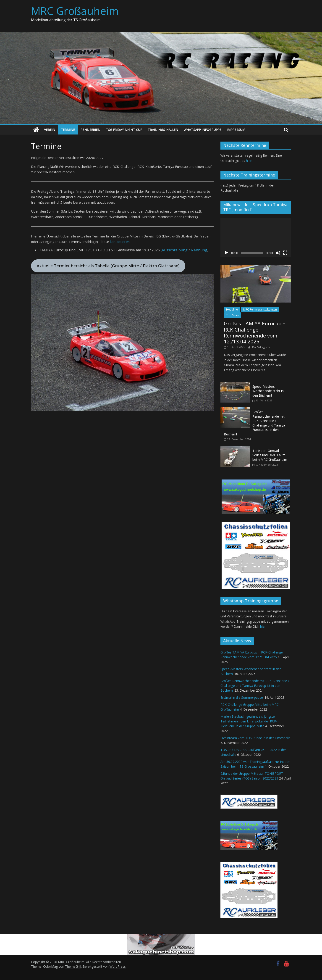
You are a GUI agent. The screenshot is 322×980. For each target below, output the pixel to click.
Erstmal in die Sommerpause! (242, 697)
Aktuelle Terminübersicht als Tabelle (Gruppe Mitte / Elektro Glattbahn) (108, 266)
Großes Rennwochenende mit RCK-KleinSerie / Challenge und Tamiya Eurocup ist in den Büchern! (254, 423)
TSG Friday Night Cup (124, 130)
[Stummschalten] (278, 253)
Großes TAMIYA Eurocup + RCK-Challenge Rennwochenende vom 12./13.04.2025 (255, 332)
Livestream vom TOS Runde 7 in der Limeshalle (255, 738)
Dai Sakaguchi (261, 347)
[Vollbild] (285, 253)
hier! (249, 160)
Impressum (236, 130)
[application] (256, 237)
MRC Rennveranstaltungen (260, 309)
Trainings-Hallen (163, 130)
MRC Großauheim (75, 11)
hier (263, 626)
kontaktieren (120, 242)
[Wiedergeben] (226, 253)
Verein (50, 130)
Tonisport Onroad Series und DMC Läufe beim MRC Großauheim (270, 455)
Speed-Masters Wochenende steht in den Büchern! (268, 391)
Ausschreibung (175, 250)
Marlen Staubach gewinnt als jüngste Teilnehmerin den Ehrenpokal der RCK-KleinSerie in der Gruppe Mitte (249, 721)
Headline (232, 309)
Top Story (232, 315)
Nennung (199, 250)
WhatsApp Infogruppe (203, 130)
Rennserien (90, 130)
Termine (68, 130)
